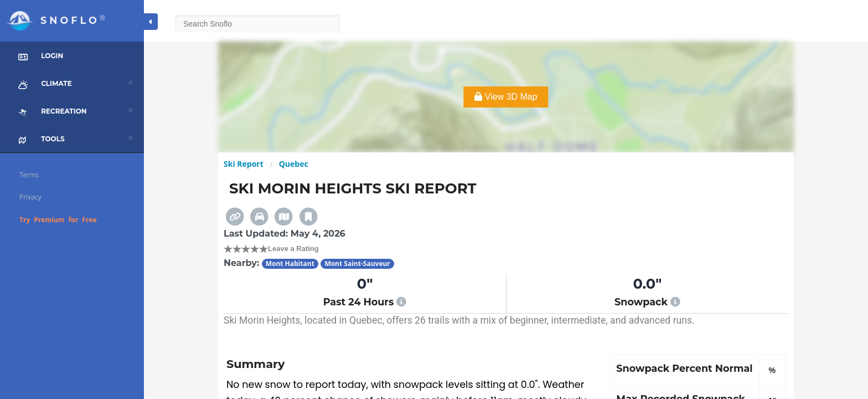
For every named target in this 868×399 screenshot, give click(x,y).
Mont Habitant (290, 264)
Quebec (294, 164)
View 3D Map (506, 97)
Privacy (30, 197)
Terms (29, 175)
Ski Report (244, 164)
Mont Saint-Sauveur (357, 264)
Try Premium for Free (58, 220)
